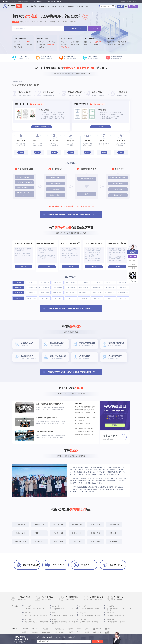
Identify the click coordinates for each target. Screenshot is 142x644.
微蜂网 (129, 1)
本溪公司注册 (96, 525)
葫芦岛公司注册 (21, 541)
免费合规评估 (133, 260)
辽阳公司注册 (77, 533)
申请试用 (133, 264)
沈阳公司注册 (21, 525)
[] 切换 (39, 1)
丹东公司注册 (114, 525)
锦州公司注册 (21, 533)
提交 (98, 641)
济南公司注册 (96, 541)
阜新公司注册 (58, 533)
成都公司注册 (58, 541)
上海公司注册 (77, 541)
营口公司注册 (39, 533)
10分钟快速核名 (75, 28)
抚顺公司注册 (77, 525)
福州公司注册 (39, 541)
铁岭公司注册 (114, 533)
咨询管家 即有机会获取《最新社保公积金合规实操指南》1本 (71, 215)
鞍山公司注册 (58, 525)
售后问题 (133, 268)
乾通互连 (136, 1)
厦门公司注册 (114, 541)
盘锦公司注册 (96, 533)
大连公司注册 (39, 525)
